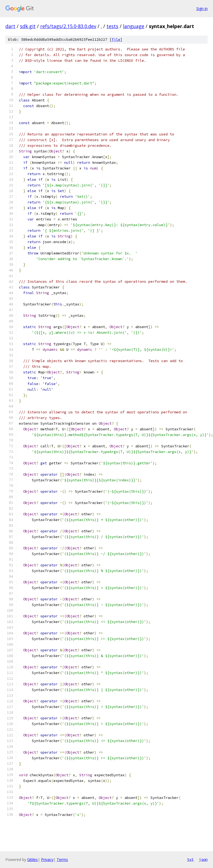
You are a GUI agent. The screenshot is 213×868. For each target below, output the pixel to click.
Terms (62, 860)
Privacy (47, 860)
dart (10, 26)
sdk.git (28, 26)
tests (112, 26)
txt (190, 859)
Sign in (202, 8)
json (203, 859)
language (134, 26)
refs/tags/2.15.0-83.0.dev (68, 26)
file (116, 40)
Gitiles (32, 860)
